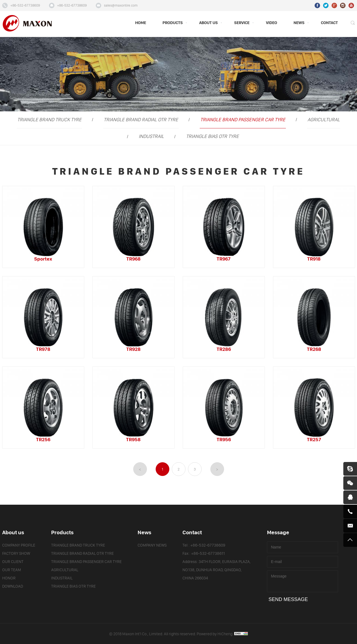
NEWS (299, 23)
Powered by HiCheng (222, 634)
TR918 (314, 259)
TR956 (224, 440)
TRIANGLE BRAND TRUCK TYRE (49, 120)
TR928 (133, 349)
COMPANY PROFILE (19, 545)
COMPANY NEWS (152, 545)
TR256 (43, 440)
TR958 (133, 440)
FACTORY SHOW (16, 554)
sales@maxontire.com (121, 5)
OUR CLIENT (13, 562)
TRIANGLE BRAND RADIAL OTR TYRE (141, 120)
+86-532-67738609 (25, 5)
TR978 (43, 349)
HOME (141, 23)
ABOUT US (208, 23)
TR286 (224, 349)
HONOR (9, 578)
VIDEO (272, 23)
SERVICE (242, 23)
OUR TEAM (12, 570)
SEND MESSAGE (288, 599)
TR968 (133, 259)
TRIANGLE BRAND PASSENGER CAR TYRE (243, 120)
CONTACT (329, 23)
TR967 (224, 259)
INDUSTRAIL (151, 136)
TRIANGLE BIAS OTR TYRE (212, 136)
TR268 (314, 349)
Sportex (43, 259)
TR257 (314, 440)
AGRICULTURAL (324, 120)
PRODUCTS (173, 23)
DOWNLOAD (13, 586)
